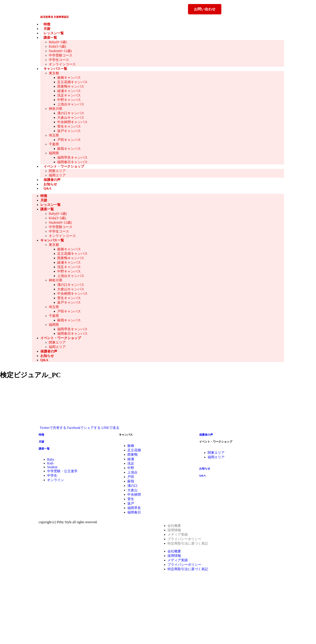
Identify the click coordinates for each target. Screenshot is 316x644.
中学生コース (59, 60)
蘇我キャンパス (69, 149)
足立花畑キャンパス (72, 82)
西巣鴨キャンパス (71, 86)
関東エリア (57, 171)
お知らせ (50, 184)
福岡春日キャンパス (72, 162)
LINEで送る (110, 428)
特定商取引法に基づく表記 (188, 543)
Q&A (47, 188)
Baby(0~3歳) (58, 42)
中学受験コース (61, 55)
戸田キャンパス (69, 140)
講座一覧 (50, 38)
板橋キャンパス (69, 78)
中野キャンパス (69, 100)
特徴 (47, 24)
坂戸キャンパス (69, 131)
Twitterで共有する (53, 428)
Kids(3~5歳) (57, 46)
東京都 (54, 73)
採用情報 (174, 530)
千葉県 (54, 144)
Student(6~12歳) (60, 51)
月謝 (47, 29)
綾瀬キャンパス (69, 91)
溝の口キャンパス (71, 113)
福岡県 (54, 153)
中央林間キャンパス (72, 122)
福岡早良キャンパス (72, 158)
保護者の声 (52, 180)
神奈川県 (56, 109)
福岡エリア (57, 175)
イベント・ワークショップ (64, 166)
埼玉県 (54, 135)
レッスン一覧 (54, 33)
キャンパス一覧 (55, 69)
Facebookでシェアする (84, 428)
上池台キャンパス (71, 104)
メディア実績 (178, 535)
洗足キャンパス (69, 95)
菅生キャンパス (69, 126)
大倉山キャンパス (71, 118)
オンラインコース (62, 64)
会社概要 (174, 526)
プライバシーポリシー (184, 539)
